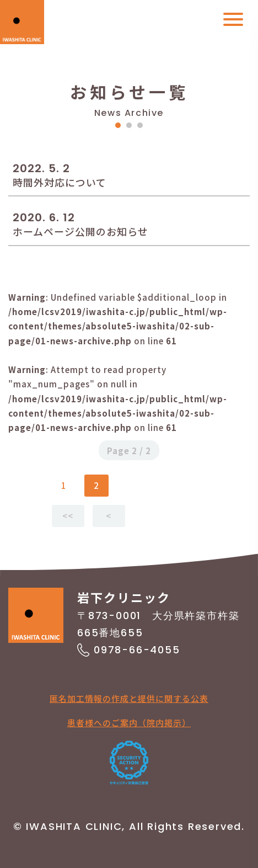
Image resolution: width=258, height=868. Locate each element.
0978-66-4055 (137, 650)
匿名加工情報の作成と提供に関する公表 (129, 698)
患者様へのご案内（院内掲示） (129, 723)
